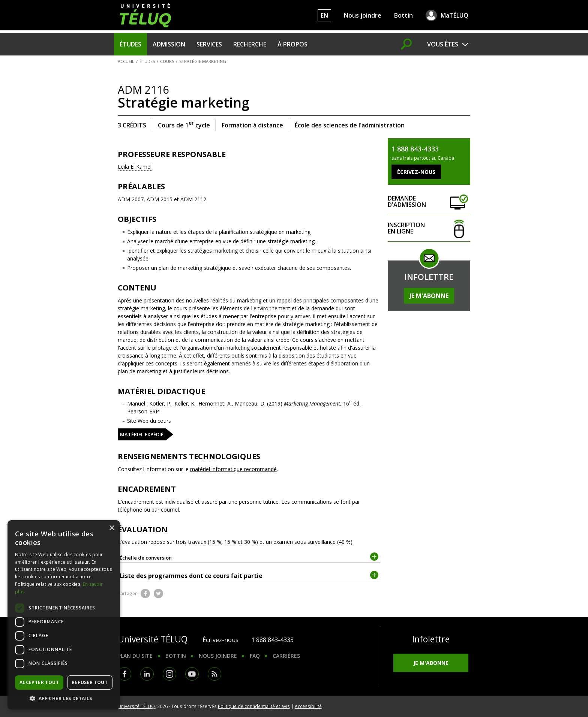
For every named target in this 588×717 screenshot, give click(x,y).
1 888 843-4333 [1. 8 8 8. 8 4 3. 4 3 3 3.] (272, 640)
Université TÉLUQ (136, 706)
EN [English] (324, 15)
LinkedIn (147, 674)
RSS (214, 674)
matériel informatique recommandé (233, 469)
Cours (167, 61)
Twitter (158, 594)
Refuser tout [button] (90, 682)
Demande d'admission (429, 202)
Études (130, 44)
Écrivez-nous (220, 640)
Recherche (250, 44)
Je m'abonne (429, 296)
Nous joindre (363, 15)
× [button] (112, 528)
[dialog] (64, 615)
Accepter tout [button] (39, 682)
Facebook (145, 594)
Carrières (286, 656)
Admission (169, 44)
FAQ (255, 656)
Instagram (169, 674)
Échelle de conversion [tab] (249, 557)
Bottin (403, 15)
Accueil (126, 61)
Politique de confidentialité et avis (254, 706)
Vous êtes (443, 44)
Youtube (192, 674)
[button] (64, 698)
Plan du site (135, 656)
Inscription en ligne (429, 228)
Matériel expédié (142, 434)
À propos (292, 44)
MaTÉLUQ (454, 15)
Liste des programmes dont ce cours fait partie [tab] (249, 575)
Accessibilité (308, 706)
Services (209, 44)
